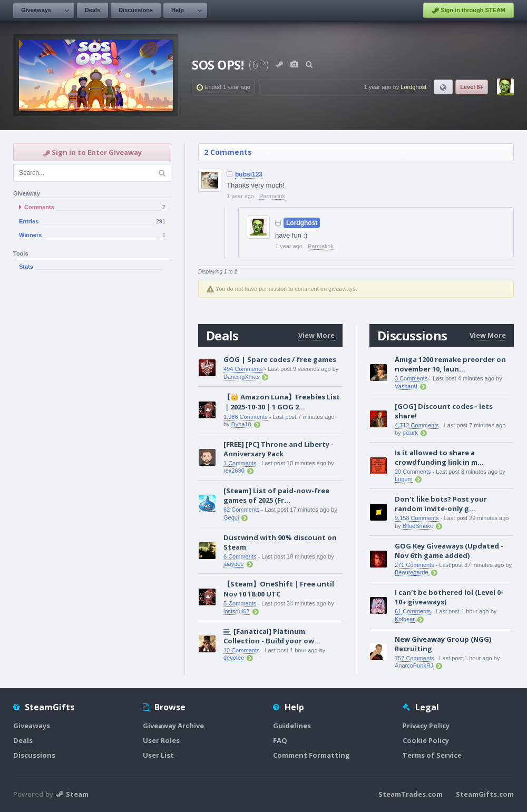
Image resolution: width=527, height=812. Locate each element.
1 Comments (240, 463)
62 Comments (241, 510)
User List (158, 755)
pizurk (410, 433)
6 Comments (240, 556)
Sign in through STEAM (469, 11)
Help (178, 10)
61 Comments (413, 611)
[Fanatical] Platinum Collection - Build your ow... (272, 636)
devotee (234, 658)
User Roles (161, 740)
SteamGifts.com (485, 794)
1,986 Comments (246, 417)
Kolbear (405, 619)
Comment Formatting (311, 755)
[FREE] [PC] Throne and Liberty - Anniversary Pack (279, 449)
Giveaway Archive (173, 726)
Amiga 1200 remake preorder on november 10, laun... (450, 364)
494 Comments (243, 369)
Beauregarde (412, 572)
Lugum (404, 479)
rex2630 (234, 471)
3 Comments (411, 378)
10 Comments (241, 650)
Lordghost (413, 87)
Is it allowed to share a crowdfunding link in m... (439, 457)
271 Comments (414, 565)
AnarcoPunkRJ (414, 666)
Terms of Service (432, 755)
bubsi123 (249, 174)
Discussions (136, 10)
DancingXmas (241, 377)
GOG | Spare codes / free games (280, 359)
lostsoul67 (237, 611)
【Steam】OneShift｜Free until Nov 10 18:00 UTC (279, 589)
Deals (92, 10)
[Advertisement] (92, 358)
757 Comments (414, 658)
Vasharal (406, 386)
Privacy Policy (426, 726)
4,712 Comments (417, 425)
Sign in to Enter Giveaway (92, 152)
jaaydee (234, 564)
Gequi (231, 517)
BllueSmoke (418, 526)
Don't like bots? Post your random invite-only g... (441, 504)
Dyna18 (241, 424)
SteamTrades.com (411, 794)
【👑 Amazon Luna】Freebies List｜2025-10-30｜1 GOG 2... (282, 402)
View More (316, 335)
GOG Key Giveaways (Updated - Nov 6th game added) (449, 551)
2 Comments (228, 152)
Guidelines (292, 726)
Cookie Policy (426, 740)
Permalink (272, 196)
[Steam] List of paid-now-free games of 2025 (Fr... (276, 495)
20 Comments (413, 472)
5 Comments (240, 603)
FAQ (280, 740)
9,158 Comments (417, 518)
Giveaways (36, 10)
